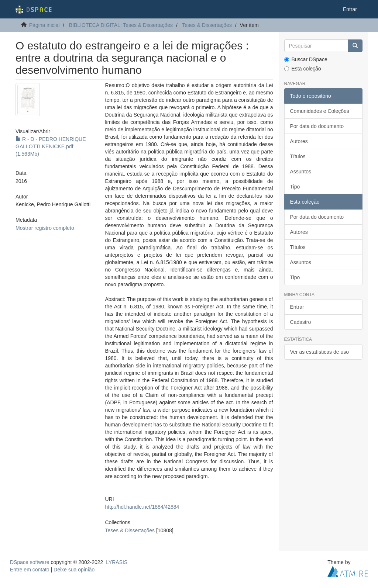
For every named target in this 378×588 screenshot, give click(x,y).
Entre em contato (30, 570)
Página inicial (44, 25)
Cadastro (301, 322)
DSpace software (30, 562)
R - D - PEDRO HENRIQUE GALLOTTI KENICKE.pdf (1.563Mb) (51, 146)
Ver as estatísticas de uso (320, 352)
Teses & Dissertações (207, 25)
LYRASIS (117, 562)
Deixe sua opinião (74, 570)
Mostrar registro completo (45, 228)
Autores (299, 141)
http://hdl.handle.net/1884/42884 (142, 507)
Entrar (297, 307)
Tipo (295, 187)
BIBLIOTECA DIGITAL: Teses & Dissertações (121, 25)
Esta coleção (303, 69)
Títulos (298, 156)
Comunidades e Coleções (320, 111)
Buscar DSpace (306, 59)
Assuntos (301, 172)
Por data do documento (317, 126)
